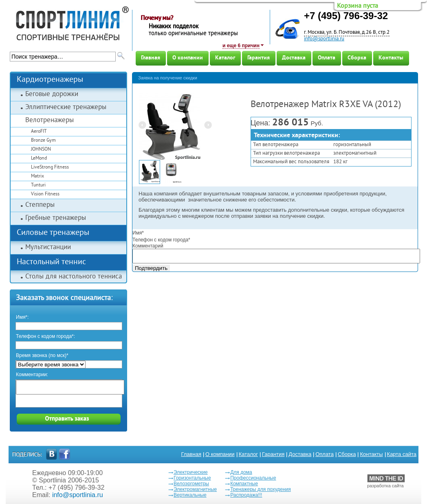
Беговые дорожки (52, 94)
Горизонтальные (192, 478)
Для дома (241, 472)
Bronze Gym (43, 141)
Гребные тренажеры (56, 218)
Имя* (138, 233)
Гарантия (259, 58)
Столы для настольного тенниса (74, 277)
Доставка (294, 58)
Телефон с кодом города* (161, 240)
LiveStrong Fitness (50, 168)
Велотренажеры (50, 121)
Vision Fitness (45, 194)
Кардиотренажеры (50, 80)
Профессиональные (253, 478)
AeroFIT (39, 132)
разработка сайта (386, 481)
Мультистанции (48, 248)
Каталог (225, 58)
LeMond (39, 159)
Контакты (391, 58)
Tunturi (38, 185)
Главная (151, 58)
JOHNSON (41, 150)
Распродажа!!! (246, 495)
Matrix (37, 176)
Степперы (40, 205)
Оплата (327, 58)
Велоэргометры (191, 484)
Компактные (244, 484)
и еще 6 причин (241, 46)
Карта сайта (402, 454)
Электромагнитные (195, 489)
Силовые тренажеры (53, 233)
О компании (188, 58)
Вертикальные (190, 495)
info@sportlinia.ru (324, 39)
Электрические (191, 472)
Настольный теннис (51, 262)
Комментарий (148, 246)
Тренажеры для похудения (261, 489)
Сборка (357, 58)
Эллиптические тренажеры (66, 107)
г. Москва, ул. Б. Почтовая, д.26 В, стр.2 (347, 33)
